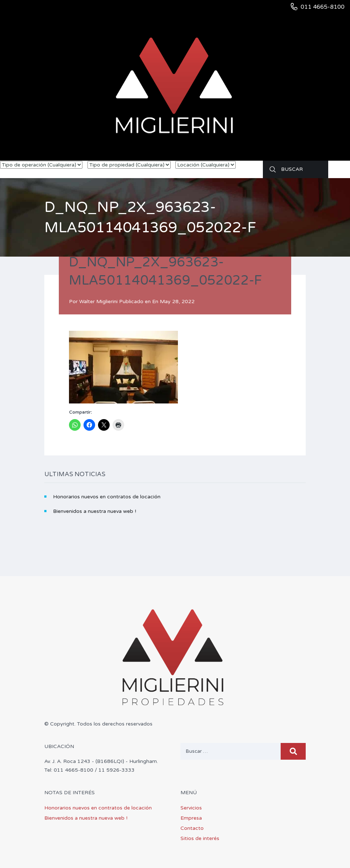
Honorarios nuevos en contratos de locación (107, 497)
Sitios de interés (200, 838)
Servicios (191, 808)
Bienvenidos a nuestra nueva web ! (95, 511)
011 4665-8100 (323, 7)
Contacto (192, 828)
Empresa (191, 818)
